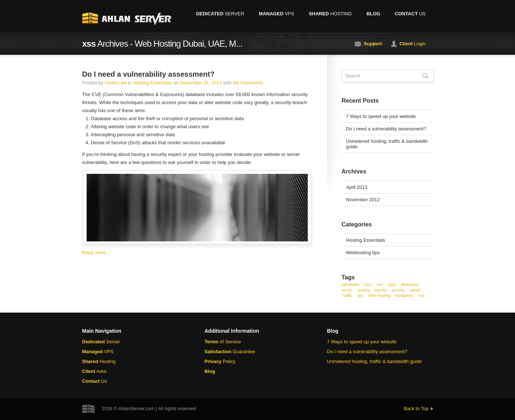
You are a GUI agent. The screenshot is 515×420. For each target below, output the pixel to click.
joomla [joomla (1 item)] (381, 290)
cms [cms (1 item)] (368, 285)
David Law (116, 83)
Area (94, 371)
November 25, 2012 (201, 83)
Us (410, 14)
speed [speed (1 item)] (415, 290)
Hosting (330, 14)
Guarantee (230, 352)
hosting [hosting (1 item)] (364, 290)
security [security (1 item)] (398, 290)
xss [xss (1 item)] (421, 295)
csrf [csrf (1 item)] (380, 285)
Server (220, 14)
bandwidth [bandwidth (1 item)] (351, 285)
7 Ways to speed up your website (381, 116)
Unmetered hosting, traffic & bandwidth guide (387, 144)
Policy (220, 361)
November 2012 (363, 200)
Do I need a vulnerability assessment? (148, 74)
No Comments (248, 83)
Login (413, 44)
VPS (277, 14)
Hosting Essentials (153, 83)
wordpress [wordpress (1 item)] (404, 295)
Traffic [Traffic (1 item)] (347, 295)
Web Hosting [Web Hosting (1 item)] (379, 295)
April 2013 (357, 187)
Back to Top (416, 408)
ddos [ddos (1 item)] (392, 285)
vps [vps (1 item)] (360, 295)
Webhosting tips (363, 253)
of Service (223, 342)
